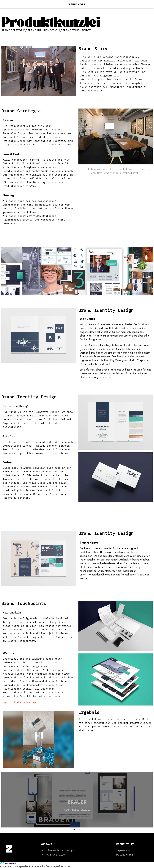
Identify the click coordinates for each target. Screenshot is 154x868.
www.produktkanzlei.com (20, 702)
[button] (4, 271)
